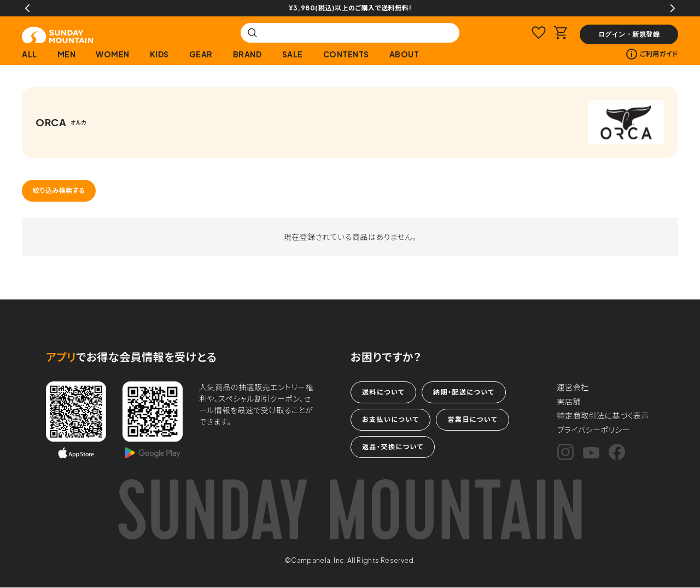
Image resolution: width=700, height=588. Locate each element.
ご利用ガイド (652, 54)
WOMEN (113, 54)
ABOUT (404, 54)
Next (673, 8)
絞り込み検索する (59, 190)
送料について (383, 392)
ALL (30, 54)
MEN (67, 54)
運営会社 (573, 387)
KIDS (159, 54)
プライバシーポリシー (594, 430)
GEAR (201, 54)
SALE (293, 54)
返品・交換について (393, 447)
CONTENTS (346, 54)
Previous (27, 8)
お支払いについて (390, 419)
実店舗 (569, 401)
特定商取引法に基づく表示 (603, 415)
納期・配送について (464, 392)
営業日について (472, 419)
